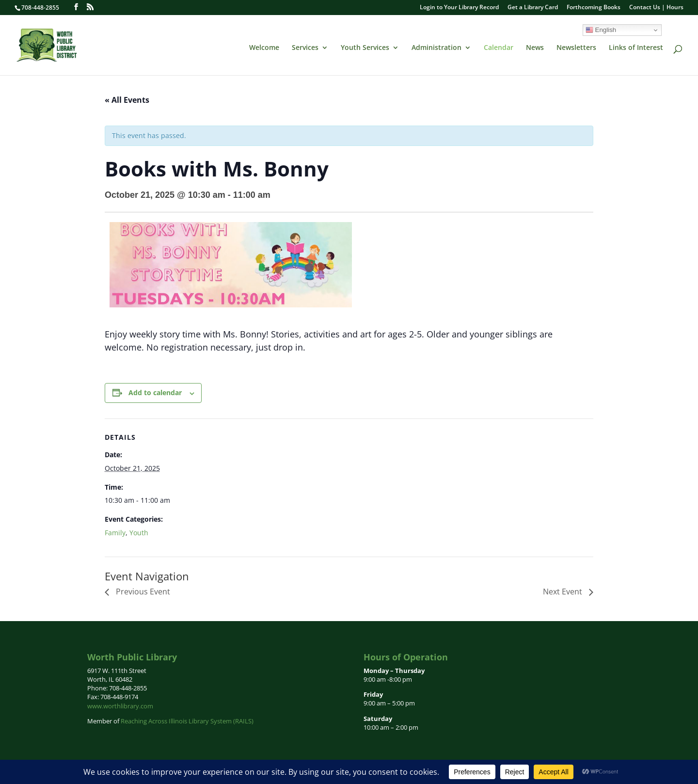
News (535, 48)
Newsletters (576, 48)
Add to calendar (155, 392)
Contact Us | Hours (656, 8)
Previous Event (142, 592)
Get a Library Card (533, 8)
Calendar (499, 48)
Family (115, 533)
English (601, 30)
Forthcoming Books (594, 8)
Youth (139, 533)
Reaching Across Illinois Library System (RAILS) (187, 721)
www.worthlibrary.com (120, 706)
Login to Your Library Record (459, 8)
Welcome (264, 48)
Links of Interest (636, 48)
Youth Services (365, 48)
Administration (436, 48)
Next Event (563, 592)
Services (305, 48)
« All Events (127, 100)
